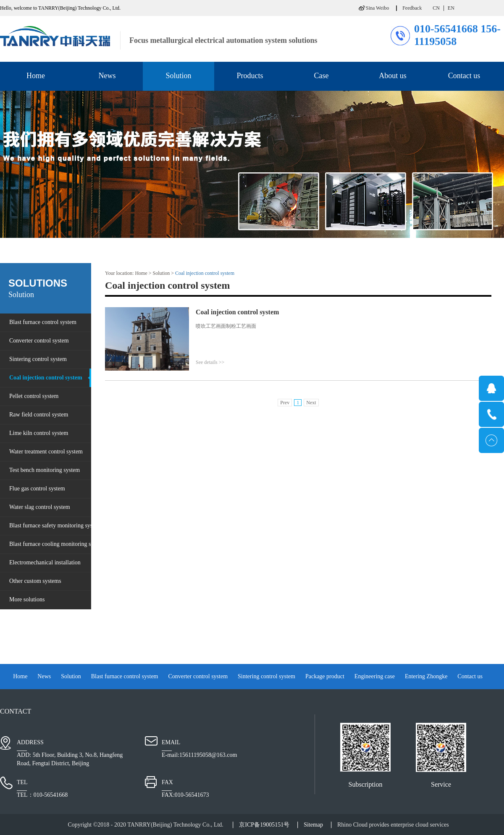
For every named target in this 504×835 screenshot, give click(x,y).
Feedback (412, 8)
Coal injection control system (205, 273)
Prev (285, 403)
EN (451, 8)
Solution (161, 273)
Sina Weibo (377, 8)
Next (311, 403)
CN (436, 8)
